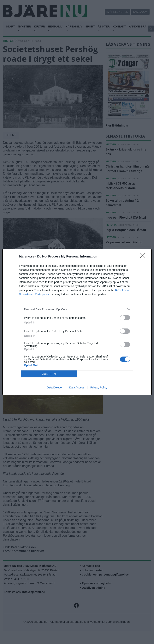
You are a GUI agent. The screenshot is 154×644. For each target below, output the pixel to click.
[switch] (125, 318)
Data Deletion (55, 387)
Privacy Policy (99, 387)
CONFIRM (49, 374)
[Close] (144, 257)
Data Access (77, 387)
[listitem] (77, 309)
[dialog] (77, 322)
